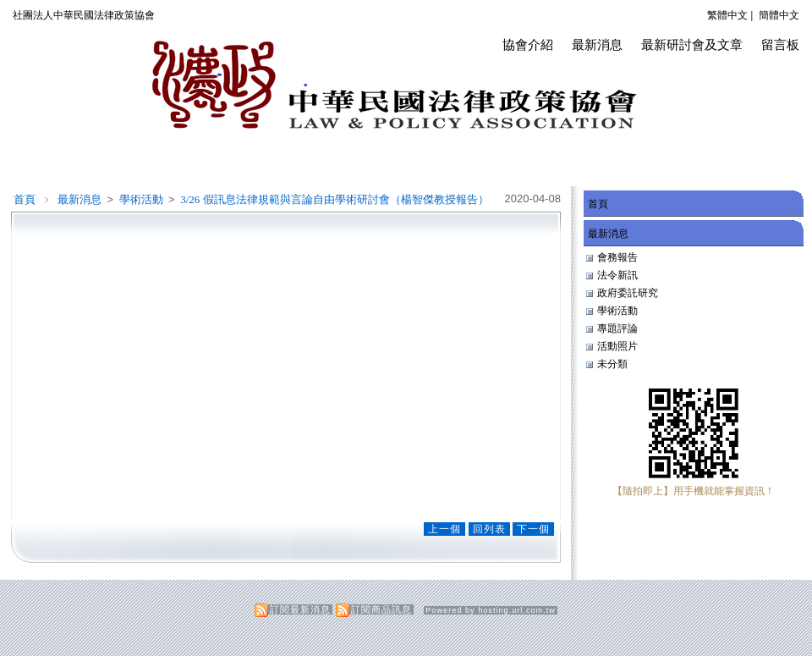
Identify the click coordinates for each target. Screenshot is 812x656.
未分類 (612, 364)
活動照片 (617, 346)
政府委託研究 (628, 293)
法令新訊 (617, 275)
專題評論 (617, 328)
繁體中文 (727, 15)
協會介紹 (528, 44)
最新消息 (597, 44)
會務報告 (617, 257)
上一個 (444, 529)
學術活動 (143, 199)
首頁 (25, 199)
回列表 (489, 529)
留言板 (780, 44)
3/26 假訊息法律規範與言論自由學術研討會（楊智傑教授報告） (334, 199)
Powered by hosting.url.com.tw (491, 610)
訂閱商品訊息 (381, 609)
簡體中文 (779, 15)
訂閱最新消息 (300, 609)
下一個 (533, 529)
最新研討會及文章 (692, 44)
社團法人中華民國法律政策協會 (84, 15)
